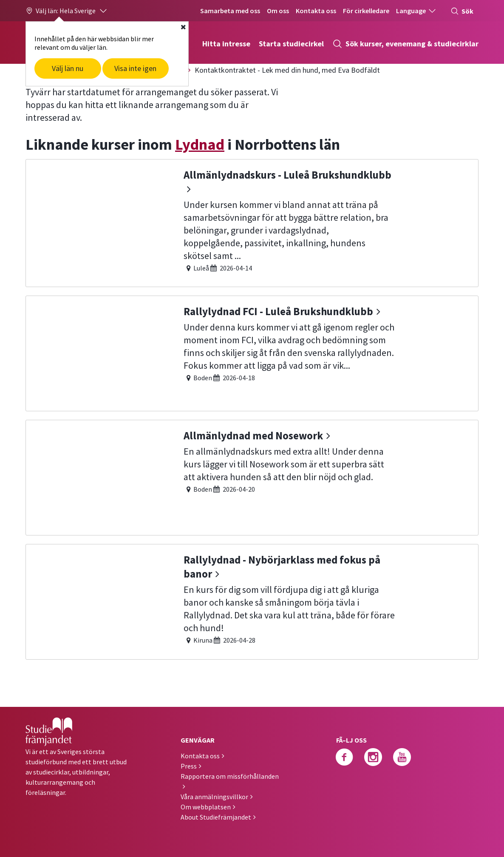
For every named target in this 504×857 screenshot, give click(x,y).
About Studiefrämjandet (216, 817)
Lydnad (200, 144)
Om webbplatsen (206, 807)
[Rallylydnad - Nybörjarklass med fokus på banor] (252, 601)
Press (189, 766)
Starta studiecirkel (291, 44)
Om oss (278, 11)
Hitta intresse (226, 44)
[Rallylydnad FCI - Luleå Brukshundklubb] (252, 352)
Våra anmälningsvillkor (214, 797)
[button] (67, 11)
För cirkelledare (366, 11)
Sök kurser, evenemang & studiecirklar (405, 44)
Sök (462, 11)
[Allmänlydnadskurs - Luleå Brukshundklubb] (252, 222)
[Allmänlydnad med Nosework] (252, 477)
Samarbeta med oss (230, 11)
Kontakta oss (316, 11)
